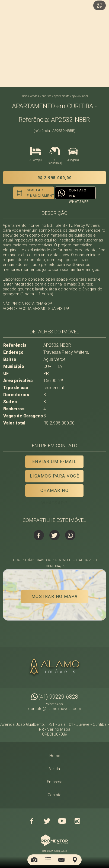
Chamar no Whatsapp (55, 492)
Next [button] (103, 44)
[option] (54, 44)
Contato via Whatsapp (79, 194)
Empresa (55, 782)
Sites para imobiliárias (54, 851)
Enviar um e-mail (54, 462)
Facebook (39, 535)
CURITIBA (47, 96)
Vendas (35, 96)
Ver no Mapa (59, 729)
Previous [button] (6, 44)
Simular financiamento (40, 193)
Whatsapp (70, 535)
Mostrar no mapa (55, 596)
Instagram (77, 821)
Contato (55, 795)
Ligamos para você (55, 476)
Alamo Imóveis (54, 668)
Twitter (54, 535)
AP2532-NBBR (80, 96)
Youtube (62, 821)
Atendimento (100, 5)
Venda (54, 769)
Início (24, 96)
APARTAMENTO (62, 96)
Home (55, 756)
